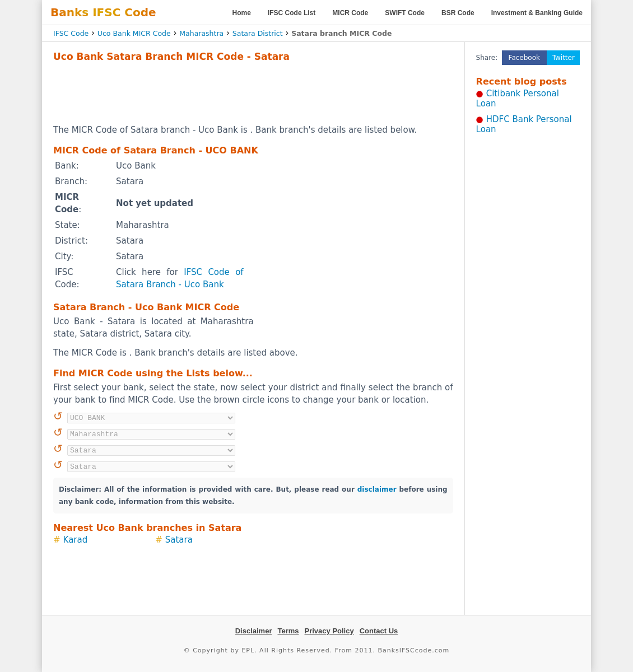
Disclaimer (254, 631)
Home (242, 13)
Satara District (258, 33)
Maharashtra (201, 33)
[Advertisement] (253, 93)
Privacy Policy (329, 631)
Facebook (524, 58)
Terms (288, 631)
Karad (76, 540)
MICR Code (350, 13)
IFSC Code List (292, 13)
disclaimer (377, 489)
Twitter (564, 58)
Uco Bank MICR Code (134, 33)
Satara (179, 540)
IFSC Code (71, 33)
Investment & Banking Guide (537, 13)
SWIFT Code (405, 13)
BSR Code (458, 13)
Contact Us (379, 631)
